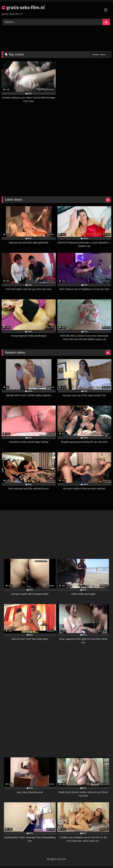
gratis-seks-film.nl (23, 7)
